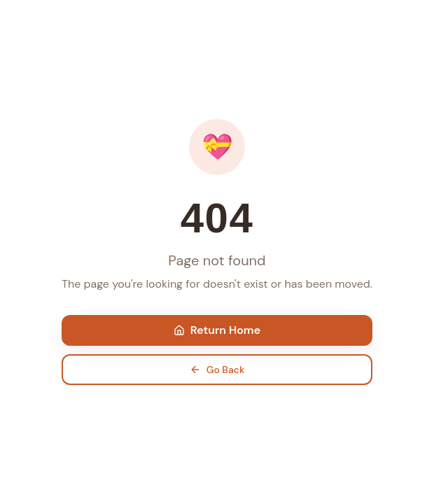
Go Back (217, 370)
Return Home (217, 330)
